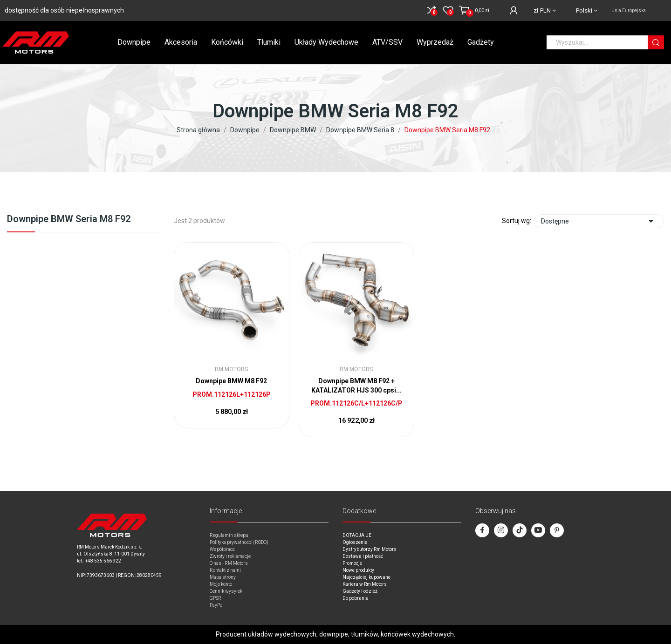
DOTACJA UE (357, 535)
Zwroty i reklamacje (230, 556)
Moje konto (221, 584)
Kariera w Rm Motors (365, 584)
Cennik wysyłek (226, 591)
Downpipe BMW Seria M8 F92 (69, 219)
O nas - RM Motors (229, 563)
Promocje (352, 563)
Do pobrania (356, 598)
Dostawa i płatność (363, 556)
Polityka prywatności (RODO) (239, 542)
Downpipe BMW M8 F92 (231, 381)
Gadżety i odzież (360, 591)
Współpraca (222, 549)
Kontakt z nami (225, 570)
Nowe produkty (358, 570)
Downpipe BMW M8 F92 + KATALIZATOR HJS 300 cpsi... (356, 386)
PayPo (216, 605)
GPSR (216, 598)
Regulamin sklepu (229, 535)
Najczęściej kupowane (366, 577)
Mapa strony (223, 577)
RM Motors (231, 369)
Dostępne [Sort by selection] (599, 221)
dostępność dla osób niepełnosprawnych (64, 10)
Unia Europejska (629, 10)
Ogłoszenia (355, 542)
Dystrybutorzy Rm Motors (370, 549)
